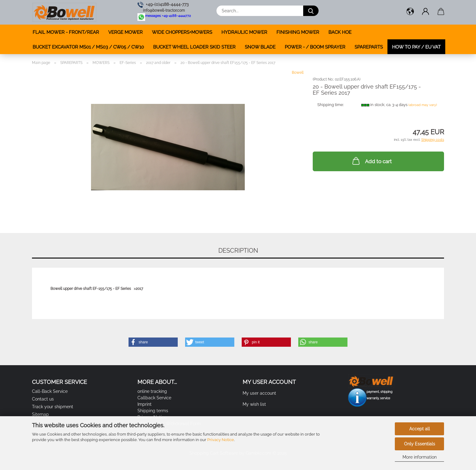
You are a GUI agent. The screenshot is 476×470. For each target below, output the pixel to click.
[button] (410, 12)
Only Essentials (420, 444)
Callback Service (154, 398)
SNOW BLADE (260, 47)
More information (420, 457)
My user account (259, 393)
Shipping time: (331, 105)
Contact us (43, 399)
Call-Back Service (50, 391)
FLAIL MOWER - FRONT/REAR (66, 32)
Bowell (298, 73)
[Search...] (311, 11)
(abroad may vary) (423, 105)
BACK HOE (340, 32)
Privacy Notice (221, 440)
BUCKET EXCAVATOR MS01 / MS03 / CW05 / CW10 (88, 47)
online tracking (152, 391)
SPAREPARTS (369, 47)
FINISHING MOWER (298, 32)
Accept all (420, 429)
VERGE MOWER (125, 32)
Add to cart (371, 161)
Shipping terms (153, 411)
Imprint (145, 404)
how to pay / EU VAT (416, 47)
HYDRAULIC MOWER (244, 32)
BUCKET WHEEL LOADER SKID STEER (194, 47)
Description (238, 251)
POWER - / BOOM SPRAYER (315, 47)
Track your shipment (53, 407)
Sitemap (40, 414)
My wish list (254, 404)
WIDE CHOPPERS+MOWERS (182, 32)
